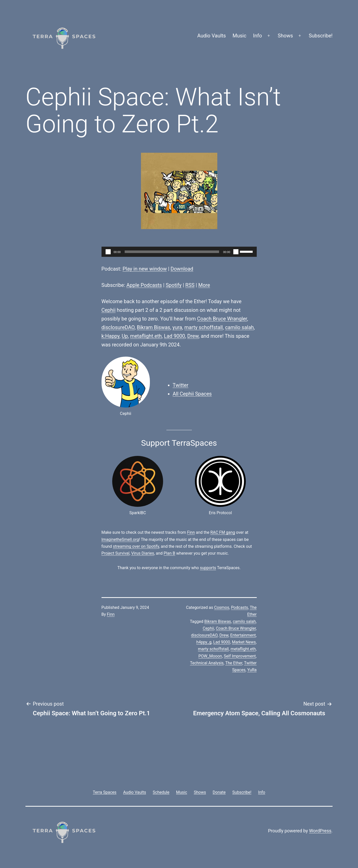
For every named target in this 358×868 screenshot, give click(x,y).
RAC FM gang (223, 532)
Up (125, 336)
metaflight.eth (146, 336)
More (204, 285)
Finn (191, 532)
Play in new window (145, 269)
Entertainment (243, 635)
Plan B (169, 553)
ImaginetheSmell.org (120, 540)
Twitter (181, 385)
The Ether (234, 663)
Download (182, 269)
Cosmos (222, 607)
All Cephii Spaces (192, 394)
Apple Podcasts (144, 285)
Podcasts (240, 607)
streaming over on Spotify (136, 546)
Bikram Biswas (154, 327)
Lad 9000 (174, 336)
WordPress (320, 831)
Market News (244, 642)
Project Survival (116, 553)
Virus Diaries (143, 553)
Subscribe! (321, 36)
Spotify (174, 285)
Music (239, 36)
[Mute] (236, 252)
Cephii (109, 310)
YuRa (252, 670)
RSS (190, 285)
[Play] (108, 252)
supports (208, 568)
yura (177, 327)
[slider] (172, 252)
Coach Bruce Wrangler (222, 319)
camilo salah (240, 327)
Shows (285, 36)
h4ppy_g (204, 642)
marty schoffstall (203, 327)
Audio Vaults (211, 36)
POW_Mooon (210, 656)
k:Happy (111, 336)
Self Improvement (240, 656)
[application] (179, 252)
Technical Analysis (207, 663)
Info (258, 36)
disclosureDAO (118, 327)
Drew (193, 336)
